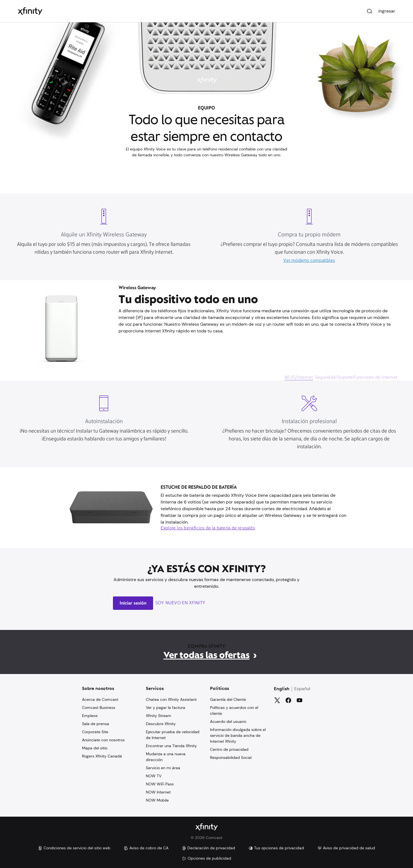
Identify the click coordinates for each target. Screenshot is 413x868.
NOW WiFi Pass (160, 784)
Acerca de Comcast (100, 699)
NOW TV (154, 776)
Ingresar (387, 11)
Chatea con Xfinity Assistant (171, 699)
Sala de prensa (96, 724)
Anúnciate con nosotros (103, 740)
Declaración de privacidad (208, 848)
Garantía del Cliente (228, 699)
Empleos (90, 716)
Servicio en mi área (163, 768)
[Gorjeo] (277, 700)
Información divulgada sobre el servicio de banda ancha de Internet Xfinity (238, 735)
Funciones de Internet (375, 378)
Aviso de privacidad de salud (346, 848)
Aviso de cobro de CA (146, 848)
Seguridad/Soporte (334, 378)
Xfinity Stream (159, 716)
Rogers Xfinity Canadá (102, 756)
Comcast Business (99, 708)
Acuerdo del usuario (228, 721)
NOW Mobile (157, 800)
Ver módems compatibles (309, 261)
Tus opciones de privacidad (276, 848)
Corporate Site (95, 732)
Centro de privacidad (229, 749)
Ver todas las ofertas (207, 655)
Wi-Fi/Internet (299, 378)
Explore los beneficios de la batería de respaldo (208, 528)
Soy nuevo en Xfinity (180, 603)
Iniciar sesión (133, 603)
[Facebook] (288, 700)
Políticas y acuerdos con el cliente (234, 710)
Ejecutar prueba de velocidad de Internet (173, 735)
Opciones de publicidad (207, 858)
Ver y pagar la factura (166, 708)
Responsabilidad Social (231, 757)
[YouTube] (300, 700)
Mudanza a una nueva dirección (166, 757)
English (282, 689)
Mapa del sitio (95, 748)
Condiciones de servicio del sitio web (74, 848)
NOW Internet (158, 792)
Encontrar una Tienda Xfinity (171, 746)
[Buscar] (369, 11)
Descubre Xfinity (161, 724)
